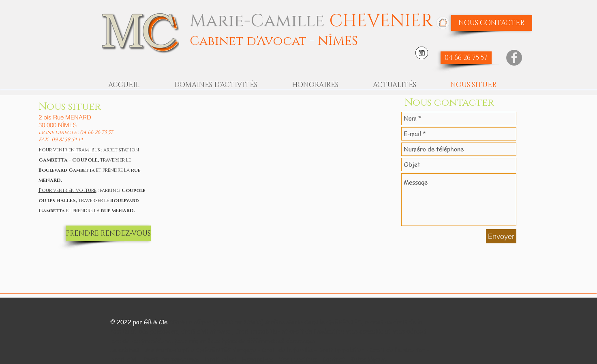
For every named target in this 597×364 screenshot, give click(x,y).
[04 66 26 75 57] (466, 58)
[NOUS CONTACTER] (492, 23)
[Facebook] (514, 58)
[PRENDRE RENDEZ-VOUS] (108, 233)
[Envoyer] (501, 236)
